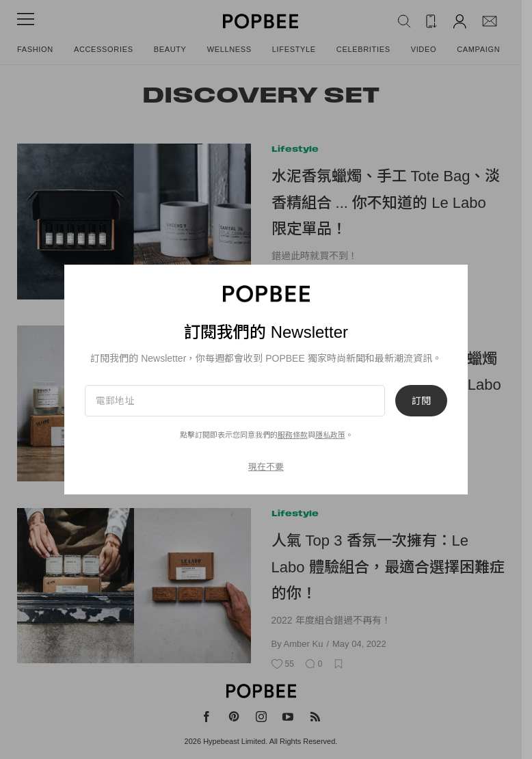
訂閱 (421, 401)
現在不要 (266, 467)
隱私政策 (330, 435)
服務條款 (293, 435)
